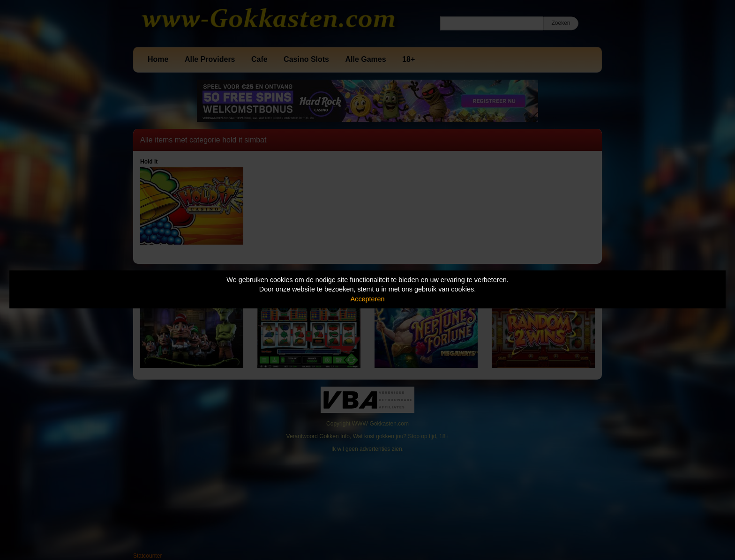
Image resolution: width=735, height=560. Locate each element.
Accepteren (368, 299)
